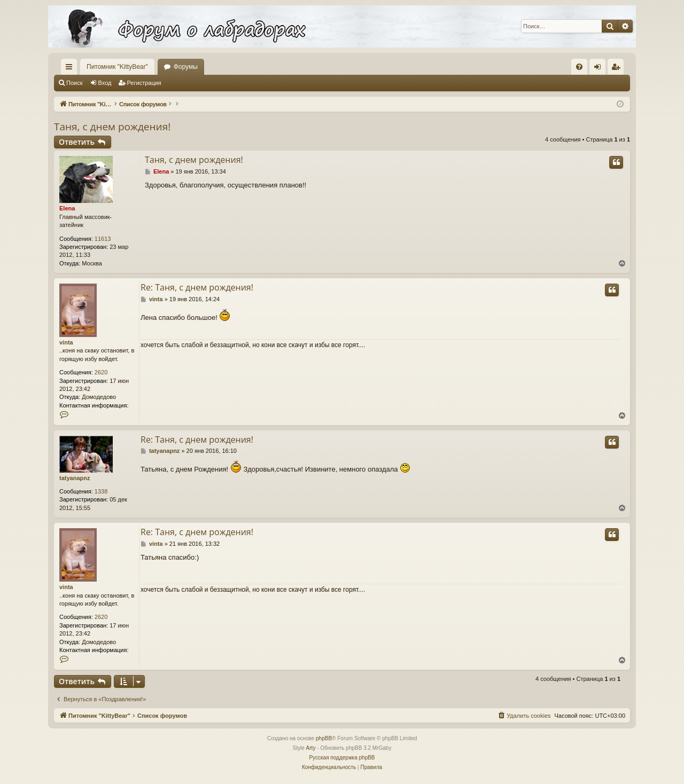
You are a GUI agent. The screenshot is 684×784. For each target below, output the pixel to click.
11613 (103, 239)
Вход (105, 83)
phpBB (324, 738)
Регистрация (144, 83)
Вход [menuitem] (600, 69)
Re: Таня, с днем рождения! (197, 287)
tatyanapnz (75, 478)
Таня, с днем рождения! (112, 127)
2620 (101, 372)
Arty (311, 748)
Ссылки (71, 69)
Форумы (186, 67)
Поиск (74, 83)
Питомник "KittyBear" (117, 67)
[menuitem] (579, 67)
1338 (101, 491)
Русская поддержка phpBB (342, 758)
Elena (67, 208)
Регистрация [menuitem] (618, 69)
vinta (66, 342)
